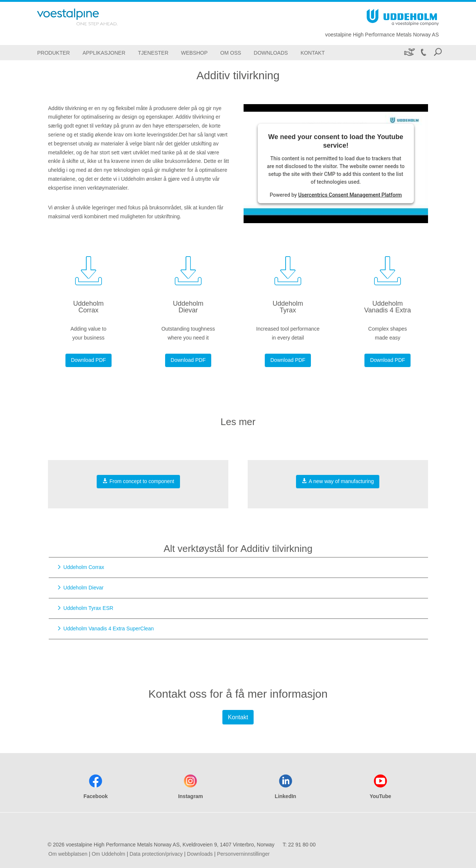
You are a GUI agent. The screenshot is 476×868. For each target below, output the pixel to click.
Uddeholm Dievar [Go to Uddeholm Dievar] (83, 588)
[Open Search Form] (438, 53)
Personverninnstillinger (243, 854)
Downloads (200, 854)
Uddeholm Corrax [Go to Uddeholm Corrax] (84, 567)
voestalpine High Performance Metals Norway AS (382, 35)
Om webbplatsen (68, 854)
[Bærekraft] (409, 53)
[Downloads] (271, 53)
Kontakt (238, 717)
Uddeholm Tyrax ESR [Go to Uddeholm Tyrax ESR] (88, 608)
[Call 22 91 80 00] (423, 53)
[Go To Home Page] (87, 17)
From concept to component (138, 481)
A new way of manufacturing (338, 481)
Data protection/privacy (156, 854)
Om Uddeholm (108, 854)
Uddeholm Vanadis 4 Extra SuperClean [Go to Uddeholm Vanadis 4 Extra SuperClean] (108, 629)
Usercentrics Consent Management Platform (350, 195)
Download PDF (89, 360)
